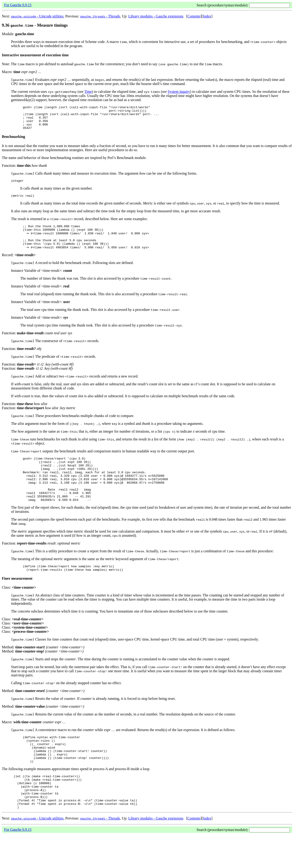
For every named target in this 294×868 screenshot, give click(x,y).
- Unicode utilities (37, 16)
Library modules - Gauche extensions (156, 16)
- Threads (100, 16)
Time (88, 92)
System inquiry (179, 92)
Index (207, 16)
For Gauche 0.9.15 (18, 5)
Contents (194, 16)
